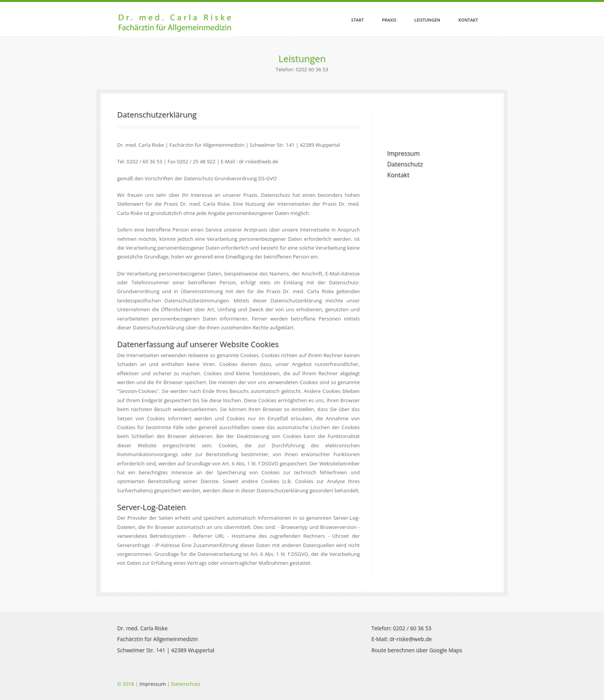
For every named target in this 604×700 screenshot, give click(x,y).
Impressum (403, 153)
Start (358, 20)
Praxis (389, 20)
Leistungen (427, 20)
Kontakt (468, 20)
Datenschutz (405, 164)
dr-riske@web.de (411, 639)
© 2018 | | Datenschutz (159, 684)
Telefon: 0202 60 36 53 (302, 69)
